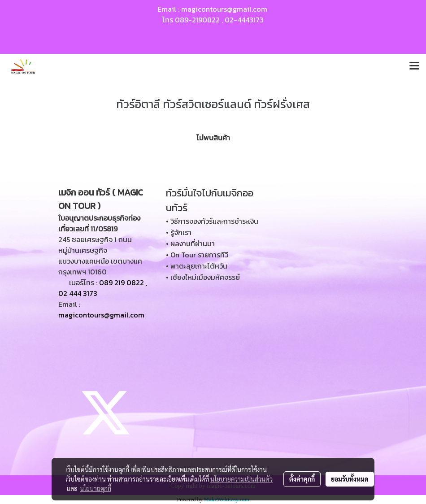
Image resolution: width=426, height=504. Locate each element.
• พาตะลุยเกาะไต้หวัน (197, 266)
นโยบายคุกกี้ (96, 488)
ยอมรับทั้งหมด (350, 479)
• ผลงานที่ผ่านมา (190, 243)
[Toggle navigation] (414, 66)
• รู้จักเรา (179, 232)
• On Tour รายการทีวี (197, 255)
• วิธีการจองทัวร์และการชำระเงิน (212, 221)
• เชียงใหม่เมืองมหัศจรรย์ (203, 277)
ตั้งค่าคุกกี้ (302, 479)
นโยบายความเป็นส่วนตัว (241, 479)
